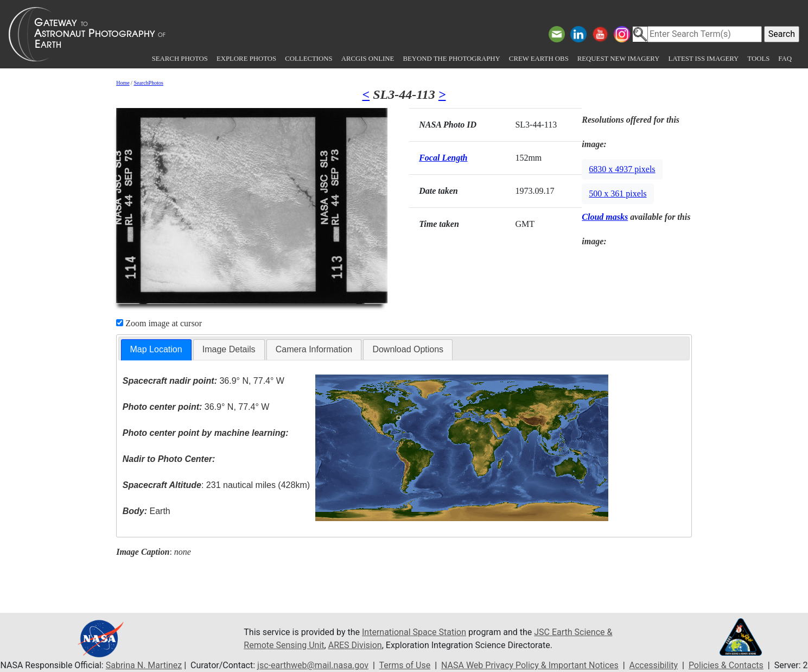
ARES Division (355, 645)
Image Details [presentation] (229, 349)
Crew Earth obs (539, 59)
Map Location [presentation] (156, 349)
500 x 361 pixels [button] (618, 194)
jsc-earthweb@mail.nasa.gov (313, 665)
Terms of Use (405, 665)
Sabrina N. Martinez (144, 665)
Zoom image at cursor (159, 323)
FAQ (785, 59)
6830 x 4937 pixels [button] (622, 169)
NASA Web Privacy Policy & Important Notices (530, 665)
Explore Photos (246, 59)
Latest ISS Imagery (703, 59)
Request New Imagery (619, 59)
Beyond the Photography (451, 59)
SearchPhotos (148, 83)
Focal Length (443, 158)
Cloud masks (605, 217)
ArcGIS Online (368, 59)
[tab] (156, 350)
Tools (758, 59)
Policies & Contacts (726, 665)
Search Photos (180, 59)
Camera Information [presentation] (314, 349)
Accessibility (654, 665)
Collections (308, 59)
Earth (147, 511)
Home (123, 83)
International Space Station (414, 632)
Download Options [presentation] (408, 349)
